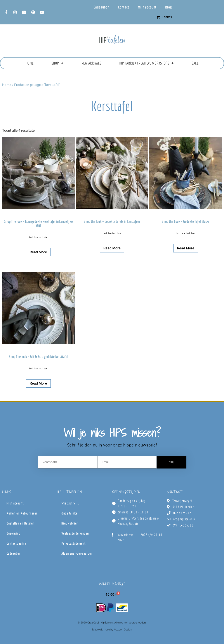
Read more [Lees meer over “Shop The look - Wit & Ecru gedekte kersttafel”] (38, 383)
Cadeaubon (101, 7)
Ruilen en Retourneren (22, 513)
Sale (195, 63)
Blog (169, 7)
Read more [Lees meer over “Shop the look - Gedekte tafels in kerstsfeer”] (112, 248)
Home (30, 63)
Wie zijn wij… (70, 503)
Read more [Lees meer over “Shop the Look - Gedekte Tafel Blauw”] (186, 248)
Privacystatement (74, 543)
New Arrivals (91, 63)
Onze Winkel (70, 513)
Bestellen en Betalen (21, 523)
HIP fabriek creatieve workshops (147, 63)
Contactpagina (16, 543)
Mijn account (147, 7)
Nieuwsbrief (70, 523)
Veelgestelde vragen (75, 533)
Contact (124, 7)
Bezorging (14, 533)
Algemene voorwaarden (77, 553)
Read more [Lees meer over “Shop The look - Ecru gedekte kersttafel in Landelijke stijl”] (38, 252)
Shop (58, 63)
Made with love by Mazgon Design (112, 630)
